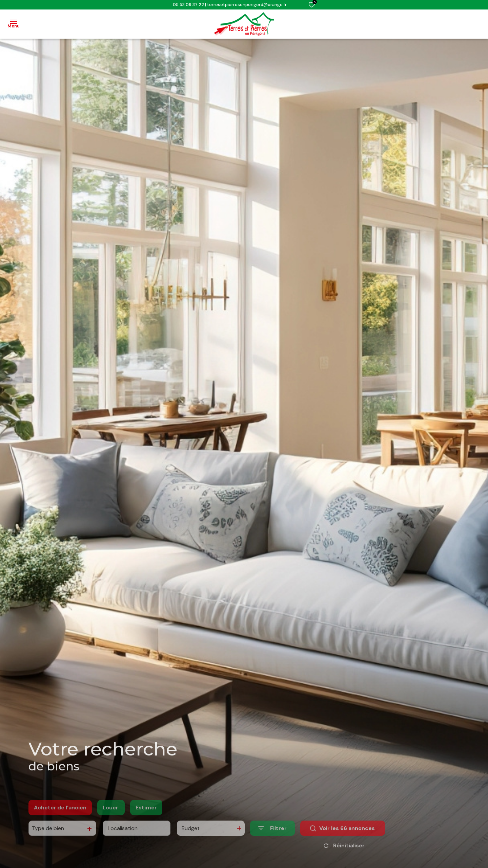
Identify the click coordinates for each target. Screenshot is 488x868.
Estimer (146, 819)
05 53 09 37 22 (188, 5)
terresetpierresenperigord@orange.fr (247, 5)
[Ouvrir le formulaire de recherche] (272, 840)
